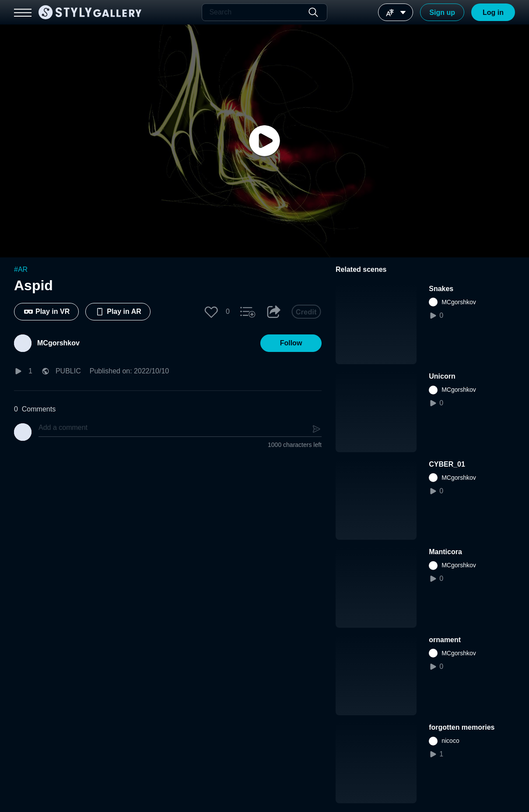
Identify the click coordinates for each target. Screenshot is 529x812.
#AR (21, 269)
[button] (211, 312)
